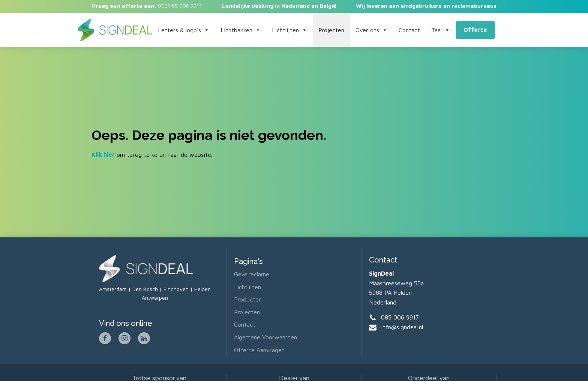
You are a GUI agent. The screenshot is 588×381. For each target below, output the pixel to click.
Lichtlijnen (289, 30)
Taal (441, 30)
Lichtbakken (241, 30)
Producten (248, 299)
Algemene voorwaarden (265, 337)
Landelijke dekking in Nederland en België (279, 6)
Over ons (371, 30)
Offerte (475, 30)
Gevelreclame (252, 274)
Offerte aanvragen (259, 350)
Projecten (331, 30)
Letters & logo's (184, 30)
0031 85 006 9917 (179, 5)
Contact (409, 30)
